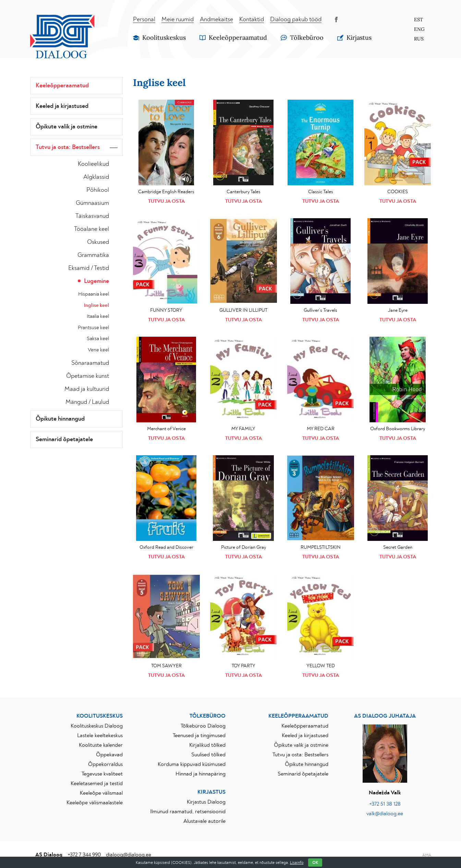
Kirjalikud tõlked (207, 745)
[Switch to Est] (419, 20)
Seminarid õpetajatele (64, 439)
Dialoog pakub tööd (296, 20)
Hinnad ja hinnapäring (201, 774)
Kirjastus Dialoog (206, 802)
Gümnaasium (92, 203)
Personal (144, 20)
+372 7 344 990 (84, 855)
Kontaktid (252, 20)
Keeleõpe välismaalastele (95, 803)
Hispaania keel (94, 294)
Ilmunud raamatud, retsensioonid (188, 811)
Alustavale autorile (204, 821)
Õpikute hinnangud (60, 419)
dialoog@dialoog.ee (129, 855)
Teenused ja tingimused (199, 735)
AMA (427, 855)
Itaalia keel (98, 316)
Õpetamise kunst (88, 376)
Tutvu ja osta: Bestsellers (68, 147)
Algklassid (96, 177)
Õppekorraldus (105, 764)
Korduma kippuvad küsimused (192, 764)
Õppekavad (109, 755)
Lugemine (96, 281)
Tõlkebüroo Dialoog (203, 726)
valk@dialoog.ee (385, 814)
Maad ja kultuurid (87, 389)
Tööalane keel (92, 229)
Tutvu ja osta (166, 201)
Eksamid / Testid (89, 268)
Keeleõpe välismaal (101, 793)
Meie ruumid (178, 20)
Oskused (98, 242)
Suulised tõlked (208, 755)
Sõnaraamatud (90, 363)
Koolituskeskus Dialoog (97, 726)
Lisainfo (297, 863)
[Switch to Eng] (419, 29)
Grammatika (93, 255)
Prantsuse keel (93, 328)
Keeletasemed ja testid (97, 783)
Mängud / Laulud (87, 402)
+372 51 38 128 (385, 804)
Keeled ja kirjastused (62, 106)
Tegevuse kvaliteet (102, 774)
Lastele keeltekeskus (100, 735)
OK (315, 863)
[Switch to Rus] (419, 39)
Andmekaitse (216, 20)
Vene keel (98, 350)
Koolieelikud (93, 164)
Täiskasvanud (92, 216)
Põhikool (98, 190)
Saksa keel (98, 339)
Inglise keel (96, 305)
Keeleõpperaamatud (62, 86)
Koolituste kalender (101, 745)
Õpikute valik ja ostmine (66, 127)
